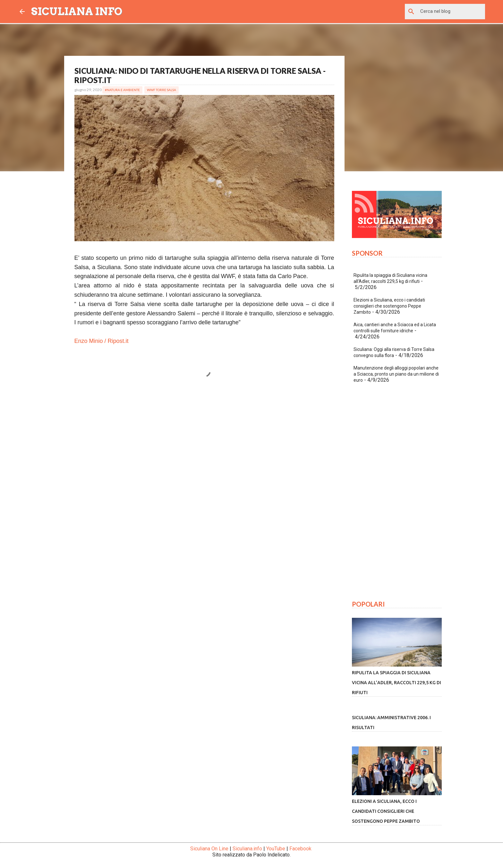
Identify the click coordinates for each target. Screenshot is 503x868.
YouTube (276, 849)
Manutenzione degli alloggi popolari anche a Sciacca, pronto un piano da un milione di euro (396, 374)
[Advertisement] (204, 452)
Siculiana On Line (209, 849)
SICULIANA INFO (77, 11)
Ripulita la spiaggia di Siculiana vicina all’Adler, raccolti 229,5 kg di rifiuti (396, 683)
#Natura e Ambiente (122, 90)
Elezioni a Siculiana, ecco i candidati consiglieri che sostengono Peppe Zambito (389, 306)
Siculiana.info (247, 849)
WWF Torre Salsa (162, 90)
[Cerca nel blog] (451, 12)
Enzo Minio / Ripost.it (102, 341)
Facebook (300, 849)
